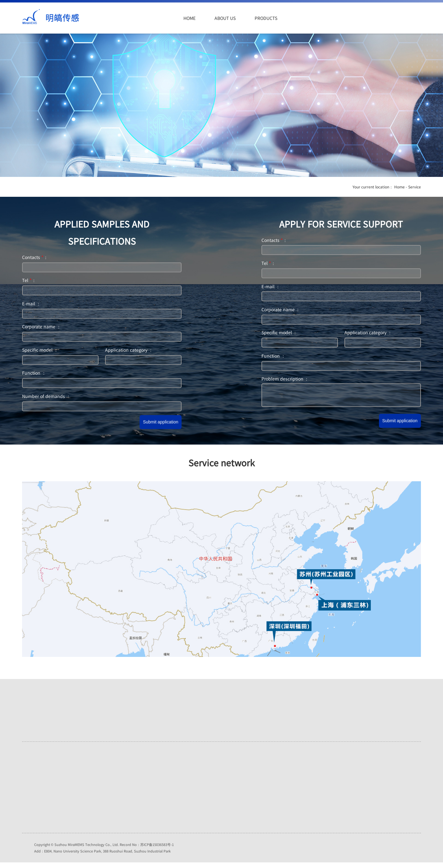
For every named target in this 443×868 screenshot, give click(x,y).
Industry (115, 799)
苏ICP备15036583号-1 (157, 851)
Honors (41, 781)
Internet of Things (123, 784)
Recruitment (45, 789)
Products (266, 18)
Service (348, 18)
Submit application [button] (161, 423)
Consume (116, 791)
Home (189, 18)
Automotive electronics (128, 776)
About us (225, 18)
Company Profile (49, 773)
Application (309, 18)
